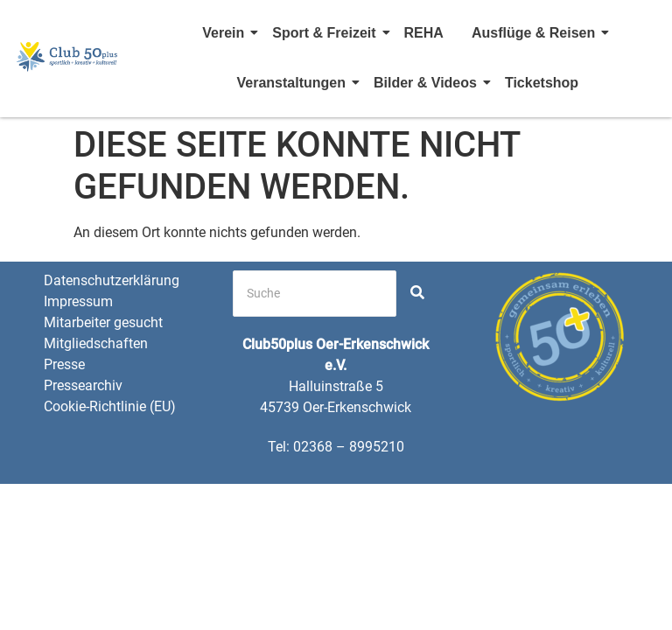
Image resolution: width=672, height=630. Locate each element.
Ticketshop (542, 83)
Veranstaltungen (293, 83)
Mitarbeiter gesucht (103, 322)
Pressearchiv (83, 385)
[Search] (315, 294)
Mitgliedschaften (96, 343)
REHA (424, 33)
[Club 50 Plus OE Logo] (67, 56)
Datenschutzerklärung (112, 280)
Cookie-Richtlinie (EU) (110, 406)
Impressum (78, 301)
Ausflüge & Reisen (536, 33)
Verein (226, 33)
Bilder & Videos (428, 83)
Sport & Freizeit (326, 33)
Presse (64, 364)
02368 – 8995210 (349, 447)
